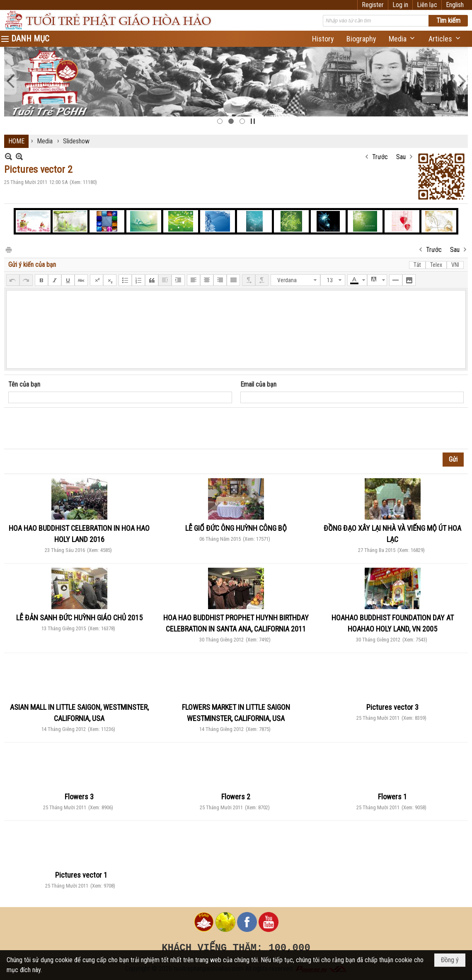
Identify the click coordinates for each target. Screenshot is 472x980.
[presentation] (71, 428)
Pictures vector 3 (392, 707)
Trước (380, 157)
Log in (400, 5)
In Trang (8, 249)
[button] (402, 39)
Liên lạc (427, 5)
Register (373, 5)
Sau (401, 157)
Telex (436, 265)
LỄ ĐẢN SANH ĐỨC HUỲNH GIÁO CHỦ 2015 (79, 618)
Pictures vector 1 (81, 875)
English (455, 5)
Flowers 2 (236, 797)
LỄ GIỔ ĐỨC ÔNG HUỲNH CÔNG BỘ (236, 528)
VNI (455, 265)
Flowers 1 (392, 797)
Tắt (417, 265)
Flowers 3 (79, 797)
